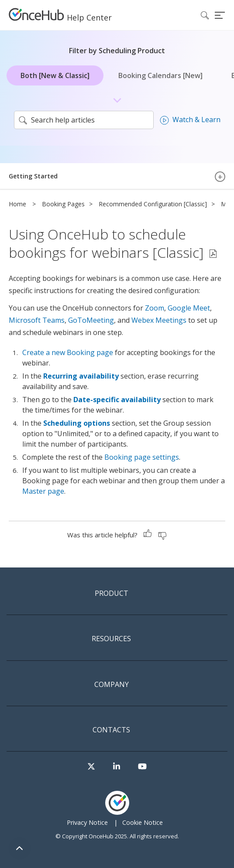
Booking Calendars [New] (160, 75)
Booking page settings (142, 457)
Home (17, 204)
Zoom (155, 308)
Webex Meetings (159, 320)
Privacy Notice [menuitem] (87, 822)
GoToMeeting (91, 320)
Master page (43, 491)
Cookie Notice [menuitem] (143, 822)
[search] (84, 120)
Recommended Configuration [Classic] (153, 204)
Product (112, 594)
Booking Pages (63, 204)
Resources (111, 639)
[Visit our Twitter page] (91, 767)
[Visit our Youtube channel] (142, 767)
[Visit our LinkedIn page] (117, 767)
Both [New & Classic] (55, 75)
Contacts (111, 730)
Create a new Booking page (68, 352)
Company (112, 685)
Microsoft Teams (37, 320)
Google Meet (189, 308)
